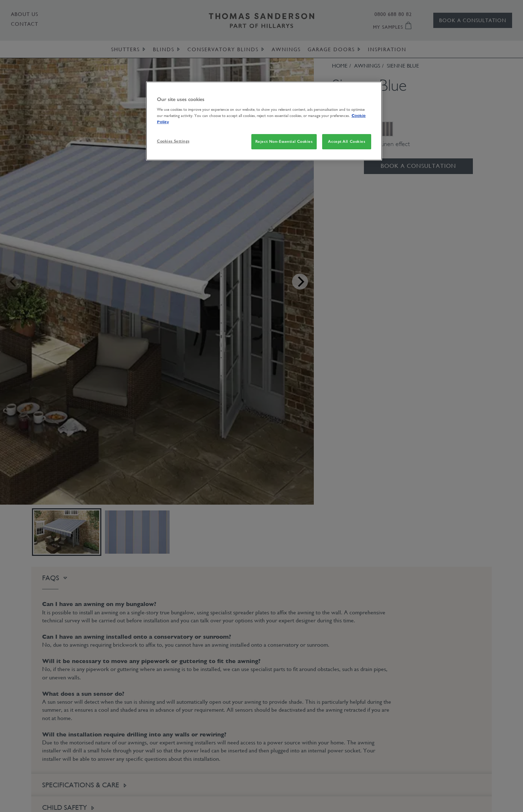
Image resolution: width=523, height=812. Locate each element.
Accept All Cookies (346, 141)
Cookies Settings (173, 141)
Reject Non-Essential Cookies (284, 141)
